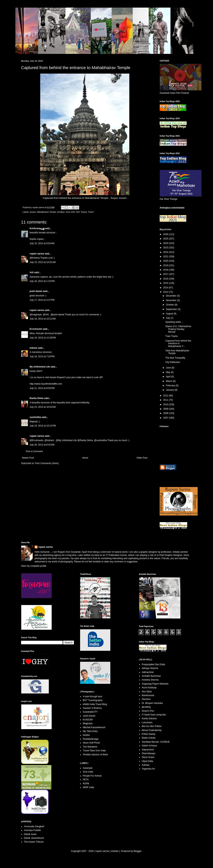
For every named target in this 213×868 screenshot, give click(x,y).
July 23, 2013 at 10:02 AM (43, 407)
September (172, 309)
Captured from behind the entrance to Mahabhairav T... (178, 344)
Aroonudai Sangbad (34, 826)
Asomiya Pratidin (32, 830)
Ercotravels (36, 329)
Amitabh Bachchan (151, 676)
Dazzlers (146, 699)
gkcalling (146, 707)
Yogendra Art (148, 769)
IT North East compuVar (154, 715)
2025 (166, 239)
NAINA (86, 735)
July (168, 318)
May (168, 372)
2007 (166, 418)
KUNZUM (88, 720)
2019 (166, 265)
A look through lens (92, 696)
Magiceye (88, 723)
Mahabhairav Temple (97, 198)
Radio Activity (149, 738)
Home (85, 458)
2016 (166, 279)
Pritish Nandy (149, 734)
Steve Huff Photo (91, 743)
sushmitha (35, 417)
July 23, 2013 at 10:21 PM (43, 426)
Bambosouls (148, 695)
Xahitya (146, 765)
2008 (166, 413)
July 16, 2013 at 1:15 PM (42, 281)
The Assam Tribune (34, 842)
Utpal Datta (148, 761)
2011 (166, 400)
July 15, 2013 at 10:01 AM (43, 262)
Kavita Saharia (149, 718)
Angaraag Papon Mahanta (155, 684)
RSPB (86, 784)
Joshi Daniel (89, 716)
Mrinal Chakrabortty (152, 730)
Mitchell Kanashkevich (94, 727)
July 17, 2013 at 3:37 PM (42, 300)
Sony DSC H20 (73, 212)
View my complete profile (34, 566)
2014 (166, 288)
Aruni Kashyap (149, 688)
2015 (166, 283)
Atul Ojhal (147, 692)
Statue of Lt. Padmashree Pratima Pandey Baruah (178, 329)
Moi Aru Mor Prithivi (152, 726)
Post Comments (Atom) (47, 463)
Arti (32, 272)
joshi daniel (36, 291)
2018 (166, 270)
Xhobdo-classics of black (95, 755)
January (170, 390)
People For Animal (92, 776)
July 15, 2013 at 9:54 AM (42, 243)
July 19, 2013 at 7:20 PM (42, 356)
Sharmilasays (149, 753)
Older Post (142, 458)
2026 (166, 234)
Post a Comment (34, 451)
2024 (166, 243)
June (169, 368)
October (170, 305)
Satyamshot (148, 750)
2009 (166, 409)
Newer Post (28, 458)
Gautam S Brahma (92, 708)
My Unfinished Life (40, 367)
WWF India (88, 787)
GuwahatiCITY (90, 712)
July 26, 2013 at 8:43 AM (42, 445)
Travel (91, 212)
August (170, 314)
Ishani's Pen (148, 711)
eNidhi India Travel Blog (95, 704)
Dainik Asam (30, 834)
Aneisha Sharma (150, 680)
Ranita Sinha (37, 398)
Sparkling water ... (174, 322)
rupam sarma (37, 254)
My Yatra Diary (90, 731)
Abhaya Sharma (150, 668)
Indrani (33, 348)
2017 (166, 274)
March (169, 381)
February (171, 386)
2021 (166, 257)
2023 (166, 248)
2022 (166, 252)
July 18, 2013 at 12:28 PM (43, 338)
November (172, 300)
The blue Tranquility (175, 358)
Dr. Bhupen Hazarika (152, 703)
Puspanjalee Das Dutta (153, 664)
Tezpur (114, 198)
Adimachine (148, 672)
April (168, 377)
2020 (166, 261)
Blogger (138, 851)
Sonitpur (61, 212)
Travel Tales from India (94, 751)
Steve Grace (148, 757)
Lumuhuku (147, 722)
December (172, 296)
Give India (88, 772)
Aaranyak (88, 768)
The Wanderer (90, 747)
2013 (166, 292)
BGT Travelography (93, 700)
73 (29, 774)
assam (33, 212)
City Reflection (173, 362)
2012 (166, 396)
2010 (166, 404)
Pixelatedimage (91, 739)
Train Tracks (172, 336)
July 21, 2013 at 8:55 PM (42, 388)
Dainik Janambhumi (34, 838)
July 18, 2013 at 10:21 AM (43, 319)
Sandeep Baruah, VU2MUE (156, 742)
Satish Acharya (149, 746)
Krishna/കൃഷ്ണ (37, 228)
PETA (86, 780)
